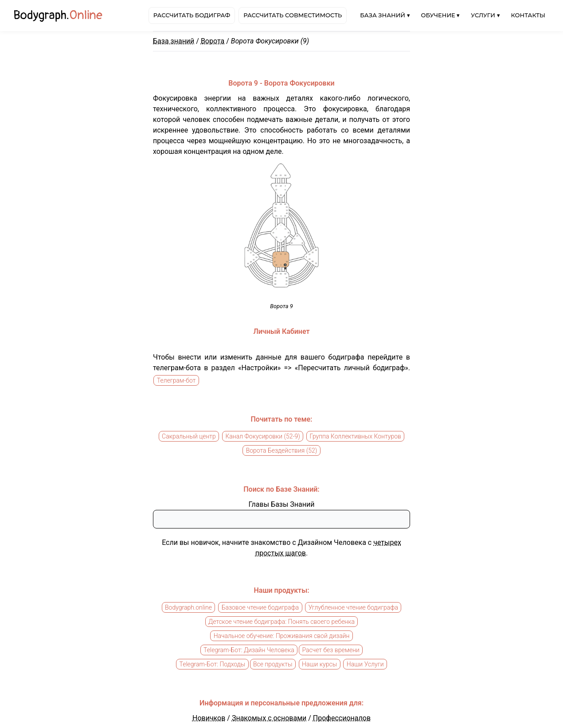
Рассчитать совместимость (293, 15)
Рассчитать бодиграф (192, 15)
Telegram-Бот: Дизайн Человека (249, 650)
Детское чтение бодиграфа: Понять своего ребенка (281, 622)
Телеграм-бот (176, 380)
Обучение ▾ (441, 15)
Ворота (213, 41)
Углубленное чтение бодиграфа (353, 607)
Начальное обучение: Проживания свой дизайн (282, 636)
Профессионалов (342, 718)
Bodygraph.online (188, 607)
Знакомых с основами (269, 718)
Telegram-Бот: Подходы (212, 664)
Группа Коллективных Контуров (356, 436)
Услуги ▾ (485, 15)
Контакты (528, 15)
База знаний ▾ (385, 15)
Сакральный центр (189, 436)
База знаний (174, 41)
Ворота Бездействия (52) (282, 450)
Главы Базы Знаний (282, 504)
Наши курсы (319, 664)
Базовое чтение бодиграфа (260, 607)
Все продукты (273, 664)
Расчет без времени (330, 650)
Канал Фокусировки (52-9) (263, 436)
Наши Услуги (365, 664)
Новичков (209, 718)
